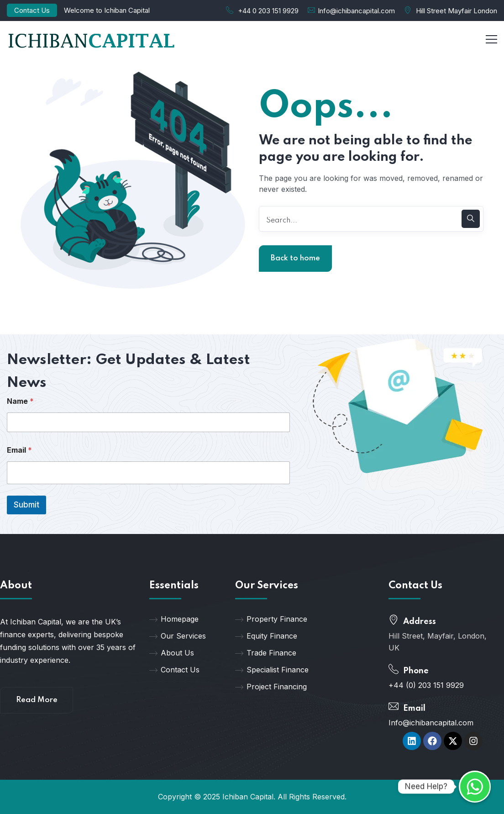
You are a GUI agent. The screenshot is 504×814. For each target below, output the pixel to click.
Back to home (295, 258)
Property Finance (271, 619)
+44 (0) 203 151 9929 (426, 685)
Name (20, 401)
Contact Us (32, 10)
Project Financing (271, 687)
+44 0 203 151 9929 (268, 11)
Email (19, 450)
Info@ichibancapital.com (356, 11)
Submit (26, 505)
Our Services (178, 636)
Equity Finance (266, 636)
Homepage (174, 619)
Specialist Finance (272, 670)
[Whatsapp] (475, 787)
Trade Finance (266, 653)
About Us (172, 653)
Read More (37, 700)
